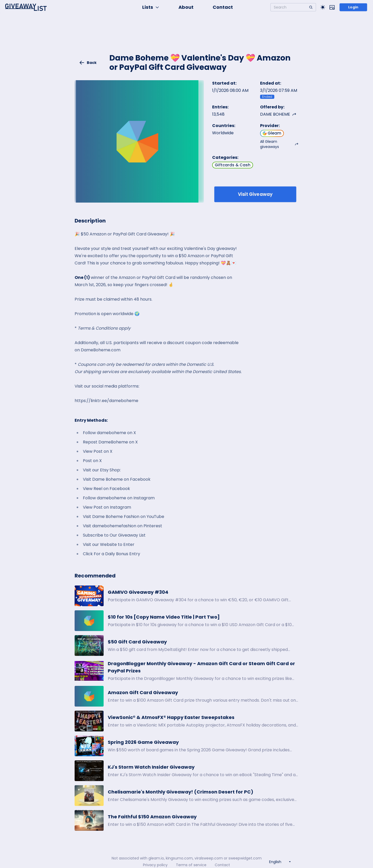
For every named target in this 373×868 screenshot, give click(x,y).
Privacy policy (155, 865)
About (186, 7)
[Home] (26, 7)
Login (353, 7)
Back (88, 63)
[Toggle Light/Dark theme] (323, 7)
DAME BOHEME (278, 114)
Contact (223, 7)
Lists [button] (151, 7)
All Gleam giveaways (279, 144)
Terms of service (191, 865)
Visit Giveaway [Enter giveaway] (255, 194)
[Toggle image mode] (332, 7)
